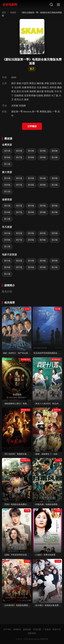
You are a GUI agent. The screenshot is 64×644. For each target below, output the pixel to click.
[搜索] (51, 5)
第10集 (55, 157)
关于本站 (7, 629)
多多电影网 (10, 5)
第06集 (7, 157)
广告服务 (47, 629)
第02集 (19, 151)
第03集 (31, 151)
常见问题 (37, 629)
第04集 (43, 151)
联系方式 (57, 629)
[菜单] (58, 5)
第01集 (7, 151)
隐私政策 (32, 633)
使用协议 (17, 629)
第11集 (7, 164)
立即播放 (32, 126)
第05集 (55, 151)
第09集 (43, 157)
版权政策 (27, 629)
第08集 (31, 157)
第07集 (19, 157)
